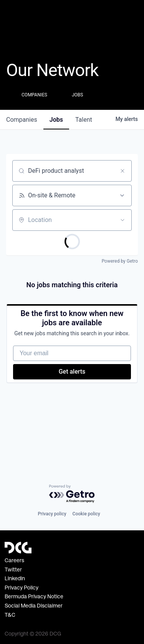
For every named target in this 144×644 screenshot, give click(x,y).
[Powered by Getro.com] (72, 494)
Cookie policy (86, 514)
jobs (56, 120)
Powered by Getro (120, 261)
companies (22, 120)
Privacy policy (52, 514)
